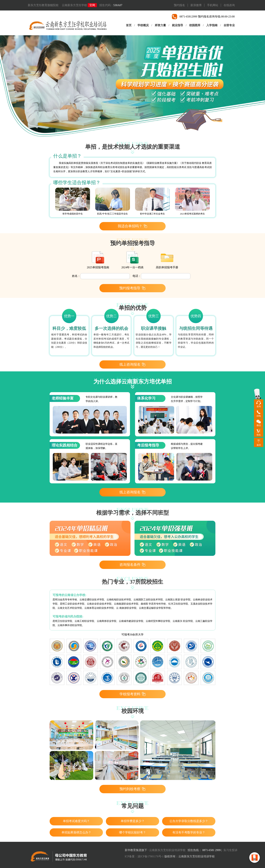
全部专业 (229, 25)
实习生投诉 (230, 850)
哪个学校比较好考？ (132, 832)
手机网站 (213, 5)
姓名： (76, 276)
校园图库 (195, 25)
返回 (259, 445)
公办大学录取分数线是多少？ (189, 821)
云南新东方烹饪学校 (74, 5)
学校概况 (143, 25)
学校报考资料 (133, 694)
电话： (137, 276)
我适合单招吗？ (133, 226)
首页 (129, 25)
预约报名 (179, 5)
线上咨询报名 (133, 364)
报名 (259, 435)
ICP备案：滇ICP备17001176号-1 (144, 856)
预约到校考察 (133, 789)
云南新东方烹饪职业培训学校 (167, 850)
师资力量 (160, 25)
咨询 (259, 406)
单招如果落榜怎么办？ (76, 832)
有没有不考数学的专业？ (189, 832)
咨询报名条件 (133, 565)
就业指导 (177, 25)
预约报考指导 (132, 288)
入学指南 (212, 25)
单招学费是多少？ (133, 821)
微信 (259, 425)
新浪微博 (196, 5)
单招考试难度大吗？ (76, 821)
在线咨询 (229, 5)
